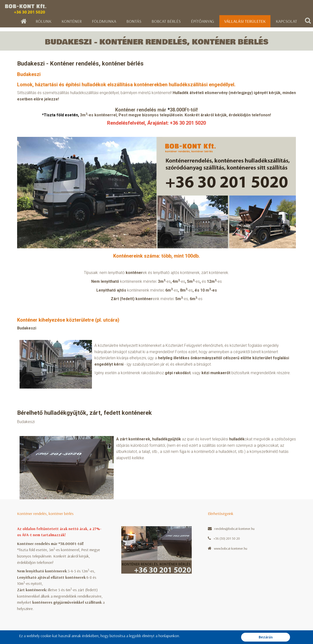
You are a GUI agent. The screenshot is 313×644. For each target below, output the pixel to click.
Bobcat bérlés (166, 21)
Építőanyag (202, 21)
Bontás (134, 21)
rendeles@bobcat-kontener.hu (234, 529)
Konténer (72, 21)
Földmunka (104, 21)
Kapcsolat (286, 21)
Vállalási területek (245, 21)
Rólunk (44, 21)
